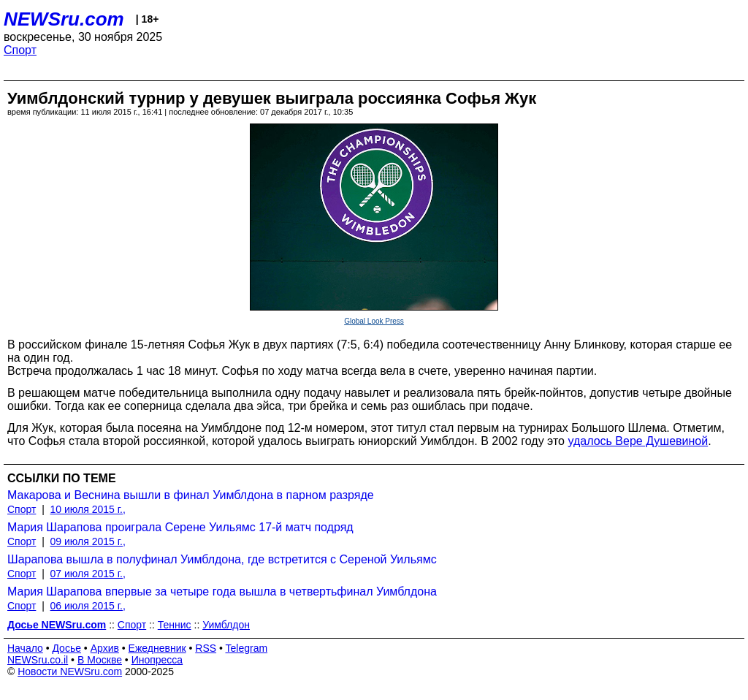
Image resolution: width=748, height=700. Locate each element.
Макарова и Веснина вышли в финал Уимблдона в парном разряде (191, 495)
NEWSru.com (64, 19)
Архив (105, 648)
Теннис (175, 625)
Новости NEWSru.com (70, 672)
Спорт (20, 50)
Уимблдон (226, 625)
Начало (25, 648)
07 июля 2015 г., (88, 574)
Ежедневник (157, 648)
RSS (206, 648)
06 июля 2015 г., (88, 606)
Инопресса (157, 660)
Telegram (247, 648)
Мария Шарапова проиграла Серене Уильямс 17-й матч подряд (180, 527)
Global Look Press (374, 321)
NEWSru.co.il (38, 660)
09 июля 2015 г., (88, 541)
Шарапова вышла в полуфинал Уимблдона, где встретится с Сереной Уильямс (222, 559)
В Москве (100, 660)
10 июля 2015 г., (88, 509)
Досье (66, 648)
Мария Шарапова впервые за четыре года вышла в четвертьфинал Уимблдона (222, 591)
